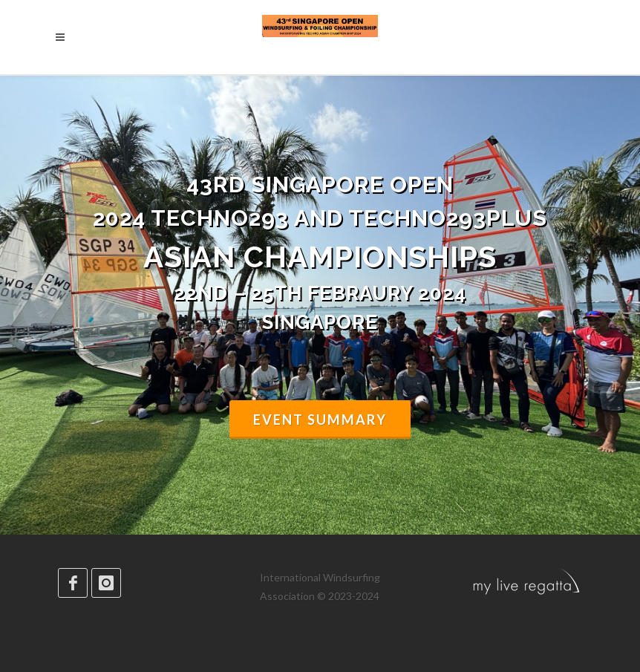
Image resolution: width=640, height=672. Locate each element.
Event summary (320, 420)
